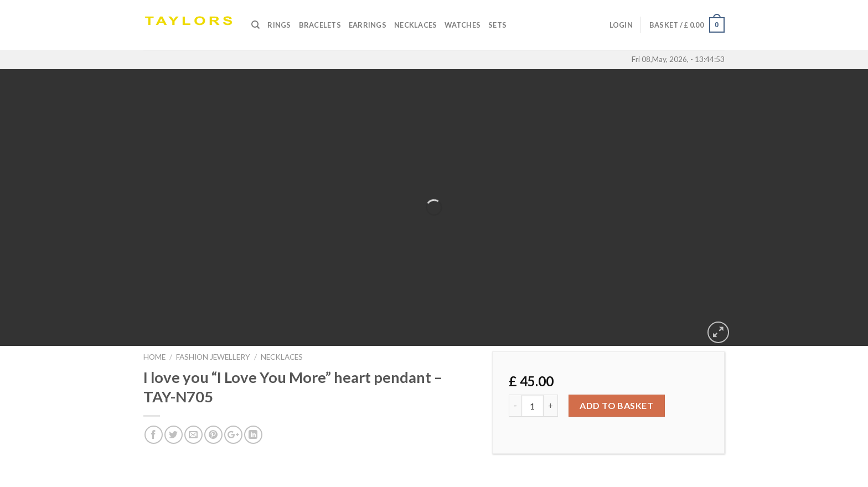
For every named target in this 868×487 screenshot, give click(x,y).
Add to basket (616, 405)
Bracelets (320, 25)
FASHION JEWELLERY (213, 357)
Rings (279, 25)
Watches (463, 25)
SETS (497, 25)
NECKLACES (282, 357)
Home (154, 357)
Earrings (368, 25)
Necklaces (415, 25)
